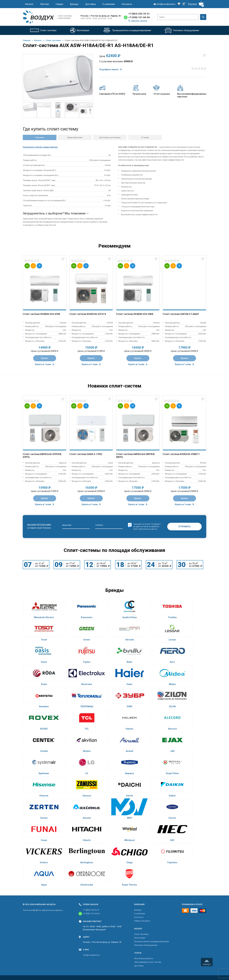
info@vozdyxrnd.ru (91, 955)
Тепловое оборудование (146, 945)
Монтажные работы (144, 958)
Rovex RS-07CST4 (96, 314)
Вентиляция (140, 938)
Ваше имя (67, 525)
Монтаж (45, 4)
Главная (27, 40)
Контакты (127, 4)
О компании (109, 4)
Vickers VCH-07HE (50, 314)
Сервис (59, 4)
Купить (45, 358)
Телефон (99, 525)
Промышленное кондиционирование (152, 941)
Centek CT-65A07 (189, 314)
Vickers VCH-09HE (143, 314)
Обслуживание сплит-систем (148, 962)
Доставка (90, 4)
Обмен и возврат (142, 921)
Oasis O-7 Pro (94, 454)
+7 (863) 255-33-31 (139, 14)
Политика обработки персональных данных (43, 910)
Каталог (29, 4)
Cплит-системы (53, 40)
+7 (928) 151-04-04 (139, 17)
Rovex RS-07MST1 (190, 454)
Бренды (74, 4)
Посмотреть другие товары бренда (40, 147)
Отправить (184, 527)
